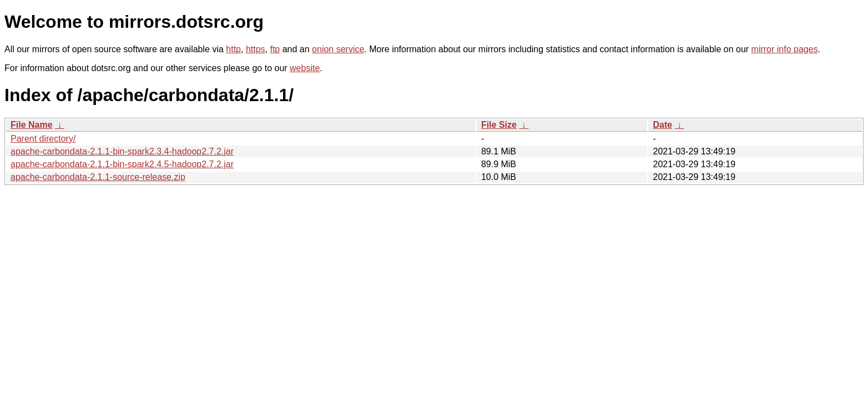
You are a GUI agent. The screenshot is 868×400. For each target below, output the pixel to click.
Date (662, 125)
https (256, 49)
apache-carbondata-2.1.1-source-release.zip (98, 177)
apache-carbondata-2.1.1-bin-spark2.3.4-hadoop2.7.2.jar (122, 151)
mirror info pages (785, 49)
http (233, 49)
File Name (32, 125)
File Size (499, 125)
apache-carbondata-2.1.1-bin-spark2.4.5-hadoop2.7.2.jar (122, 164)
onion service (338, 49)
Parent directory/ (43, 139)
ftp (275, 49)
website (305, 68)
